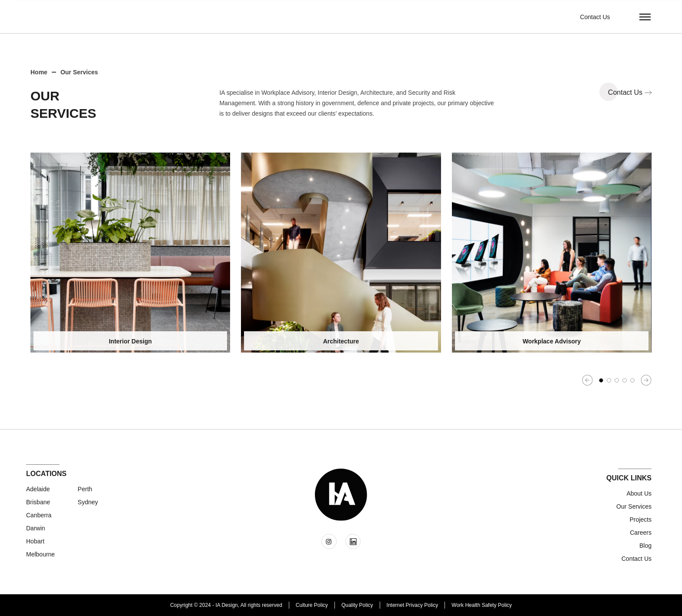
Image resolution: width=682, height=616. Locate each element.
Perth (85, 489)
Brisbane (38, 502)
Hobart (35, 541)
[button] (645, 17)
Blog (645, 546)
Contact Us (595, 17)
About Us (639, 493)
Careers (641, 533)
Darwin (36, 528)
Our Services (634, 506)
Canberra (39, 515)
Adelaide (38, 489)
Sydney (88, 502)
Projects (640, 519)
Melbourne (40, 554)
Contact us (637, 559)
